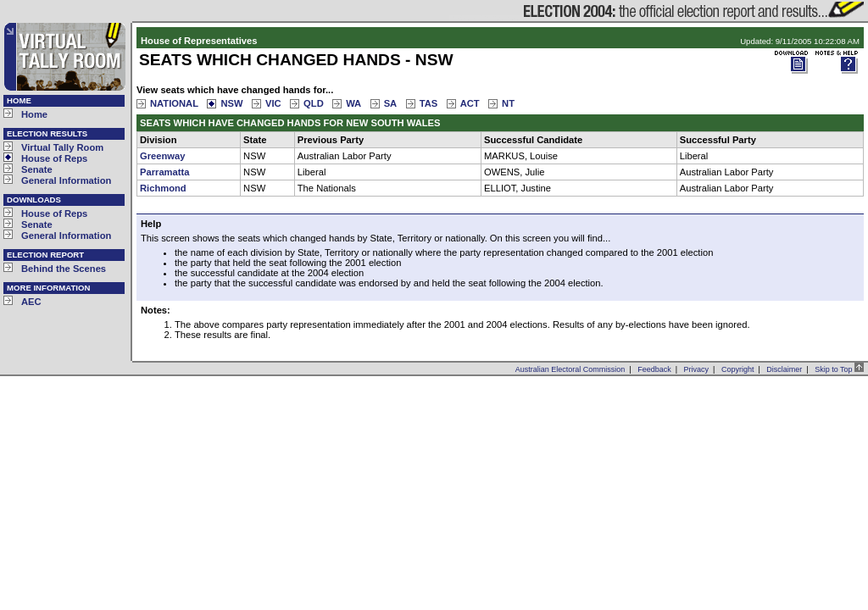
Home (34, 114)
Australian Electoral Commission (570, 369)
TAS (429, 103)
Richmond (163, 188)
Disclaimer (784, 369)
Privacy (697, 369)
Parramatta (164, 172)
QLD (314, 103)
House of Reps (54, 158)
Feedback (654, 369)
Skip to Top (839, 369)
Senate (37, 169)
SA (391, 103)
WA (353, 103)
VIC (273, 103)
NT (508, 103)
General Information (66, 180)
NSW (231, 103)
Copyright (738, 369)
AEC (31, 302)
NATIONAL (174, 103)
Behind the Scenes (64, 269)
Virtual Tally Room (62, 147)
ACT (470, 103)
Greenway (162, 156)
